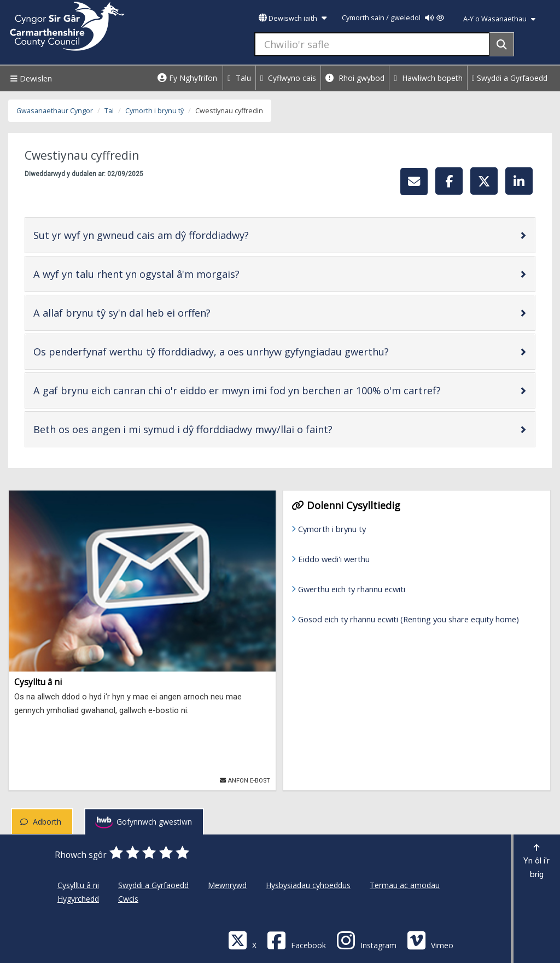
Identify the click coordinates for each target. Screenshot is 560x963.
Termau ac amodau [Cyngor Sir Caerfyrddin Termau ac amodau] (405, 885)
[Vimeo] (430, 940)
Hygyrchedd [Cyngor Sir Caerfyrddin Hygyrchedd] (78, 899)
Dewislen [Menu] (30, 78)
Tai (109, 111)
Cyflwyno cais (288, 78)
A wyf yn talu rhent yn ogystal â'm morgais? (171, 274)
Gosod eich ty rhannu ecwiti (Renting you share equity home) (409, 619)
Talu (239, 78)
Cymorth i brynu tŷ (154, 111)
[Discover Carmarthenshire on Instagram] (366, 940)
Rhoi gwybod (355, 78)
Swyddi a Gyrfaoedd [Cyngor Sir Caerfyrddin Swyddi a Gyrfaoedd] (153, 885)
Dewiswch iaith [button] (293, 18)
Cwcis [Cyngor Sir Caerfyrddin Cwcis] (128, 899)
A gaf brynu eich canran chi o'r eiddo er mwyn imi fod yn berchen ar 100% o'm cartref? (272, 390)
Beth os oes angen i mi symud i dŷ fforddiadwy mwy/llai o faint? (218, 429)
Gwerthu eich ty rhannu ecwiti (352, 589)
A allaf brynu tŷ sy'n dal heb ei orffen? (157, 313)
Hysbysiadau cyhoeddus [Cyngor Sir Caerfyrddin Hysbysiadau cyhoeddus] (308, 885)
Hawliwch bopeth (428, 78)
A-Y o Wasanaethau (499, 19)
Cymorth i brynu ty (332, 529)
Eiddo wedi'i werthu (334, 559)
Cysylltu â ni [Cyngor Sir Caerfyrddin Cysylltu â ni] (78, 885)
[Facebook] (296, 940)
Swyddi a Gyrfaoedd (510, 78)
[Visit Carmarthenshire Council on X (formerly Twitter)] (242, 940)
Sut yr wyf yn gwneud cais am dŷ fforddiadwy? (176, 235)
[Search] (502, 44)
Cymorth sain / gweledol (393, 18)
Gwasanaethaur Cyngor (55, 111)
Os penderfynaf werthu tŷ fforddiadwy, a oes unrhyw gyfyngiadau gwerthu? (246, 351)
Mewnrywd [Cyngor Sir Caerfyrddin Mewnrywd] (227, 885)
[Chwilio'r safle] (372, 44)
